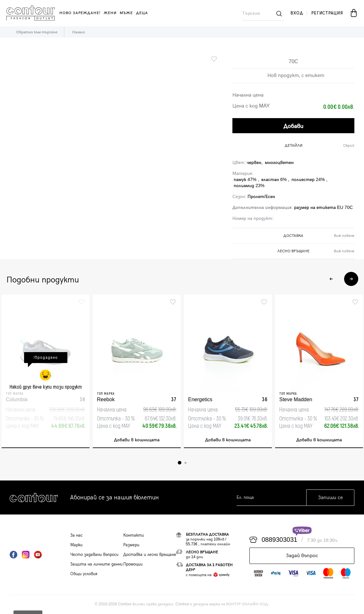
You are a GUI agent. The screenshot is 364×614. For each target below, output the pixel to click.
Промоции (133, 565)
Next (351, 278)
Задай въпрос (302, 556)
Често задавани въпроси (94, 555)
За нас (76, 536)
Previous (331, 278)
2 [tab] (186, 463)
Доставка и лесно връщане (150, 555)
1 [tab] (180, 463)
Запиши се (330, 498)
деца (142, 13)
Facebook (13, 555)
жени (110, 13)
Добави (293, 126)
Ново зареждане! (80, 13)
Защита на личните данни (96, 565)
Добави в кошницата (137, 440)
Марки (76, 545)
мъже (126, 13)
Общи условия (84, 574)
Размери (131, 545)
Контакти (134, 536)
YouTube (38, 555)
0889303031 (279, 540)
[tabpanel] (46, 372)
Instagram (26, 555)
